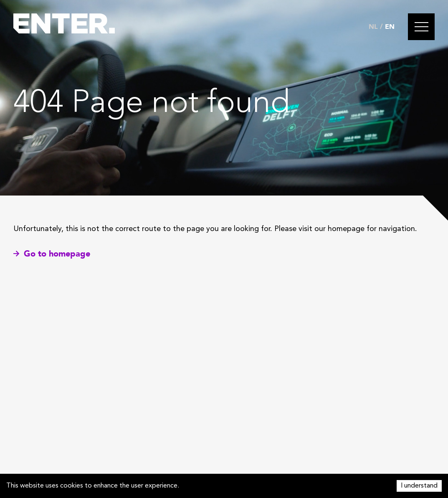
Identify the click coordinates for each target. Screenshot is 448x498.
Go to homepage (52, 254)
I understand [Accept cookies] (419, 486)
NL (373, 27)
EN (390, 27)
